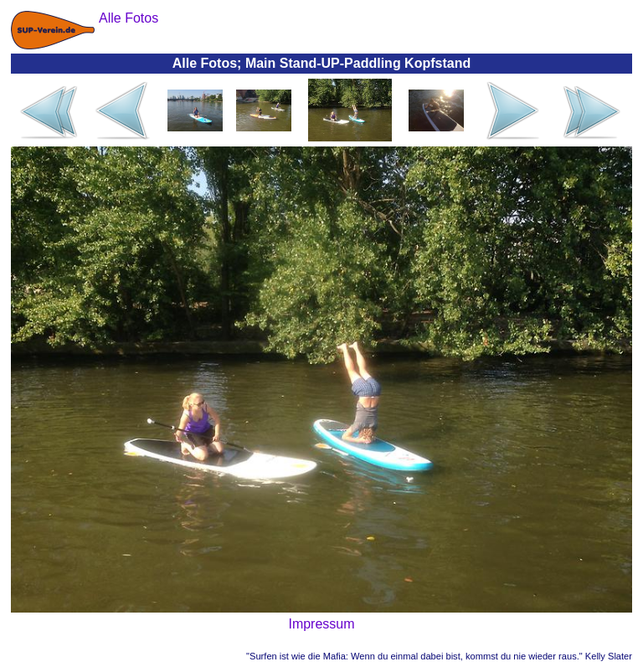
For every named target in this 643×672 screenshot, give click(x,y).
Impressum (321, 624)
